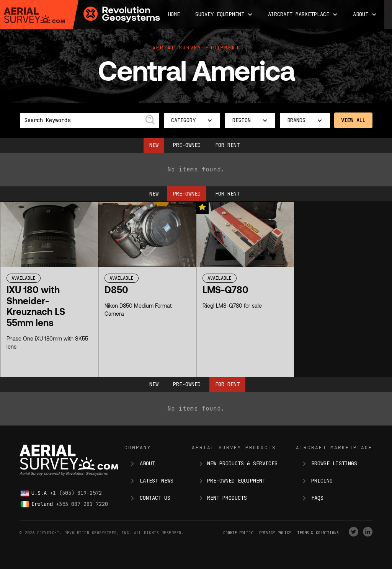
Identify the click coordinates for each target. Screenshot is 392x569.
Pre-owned (187, 145)
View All (353, 120)
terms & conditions (318, 533)
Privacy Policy (275, 533)
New (154, 145)
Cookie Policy (238, 533)
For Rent (227, 145)
